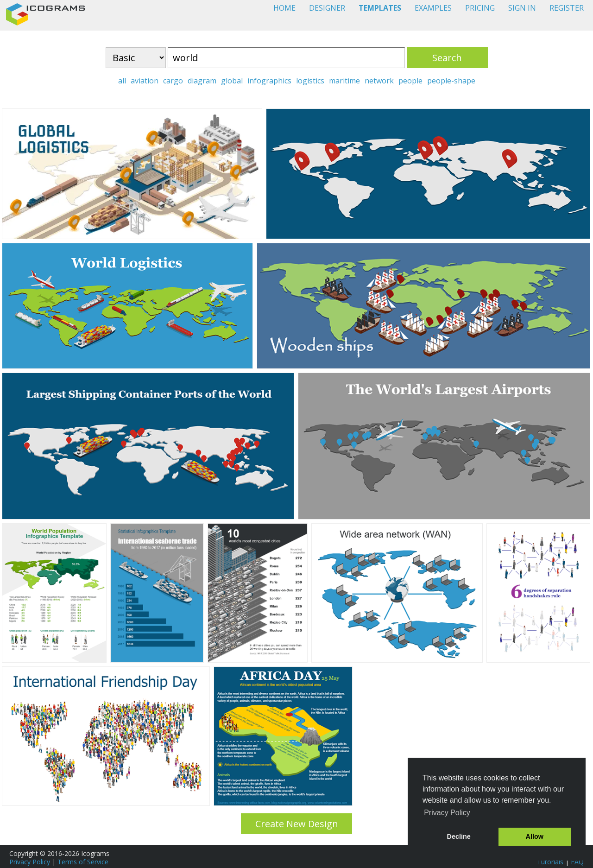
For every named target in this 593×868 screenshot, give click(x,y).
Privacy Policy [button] (447, 813)
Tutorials (550, 862)
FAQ (577, 862)
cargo (173, 81)
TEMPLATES (380, 8)
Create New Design (297, 824)
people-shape (451, 81)
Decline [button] (459, 836)
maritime (344, 81)
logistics (310, 81)
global (232, 81)
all (122, 81)
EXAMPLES (433, 8)
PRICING (480, 8)
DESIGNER (327, 8)
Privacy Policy (30, 862)
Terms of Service (83, 862)
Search (447, 58)
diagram (202, 81)
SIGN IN (522, 8)
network (379, 81)
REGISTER (567, 8)
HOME (284, 8)
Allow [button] (535, 836)
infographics (269, 81)
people (410, 81)
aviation (145, 81)
